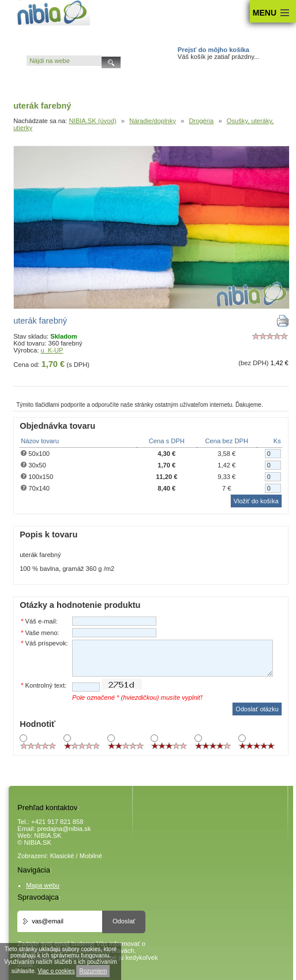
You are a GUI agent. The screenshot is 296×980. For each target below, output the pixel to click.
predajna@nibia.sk (64, 829)
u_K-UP (52, 350)
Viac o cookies (56, 971)
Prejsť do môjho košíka (213, 50)
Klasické (62, 856)
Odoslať (124, 921)
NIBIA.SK (48, 836)
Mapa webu (43, 885)
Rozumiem (93, 971)
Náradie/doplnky (153, 121)
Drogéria (201, 121)
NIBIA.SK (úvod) (93, 121)
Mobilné (91, 856)
